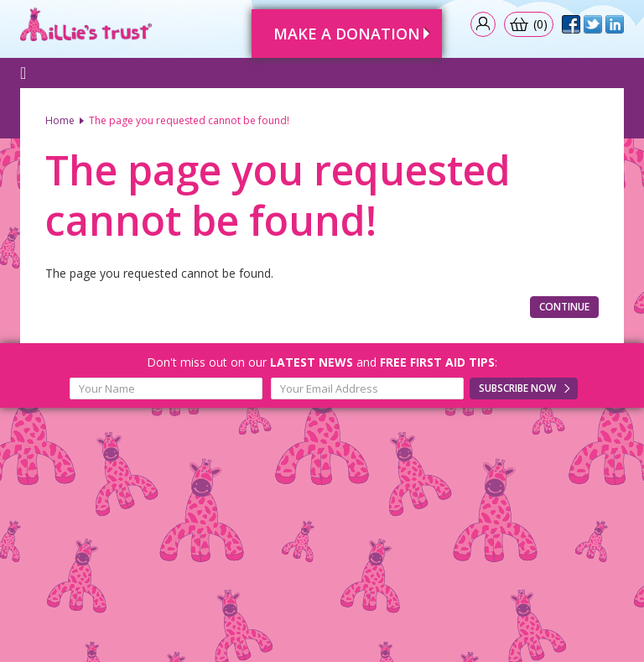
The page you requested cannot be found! (189, 120)
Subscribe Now (517, 388)
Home (60, 120)
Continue (564, 307)
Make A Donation (347, 34)
